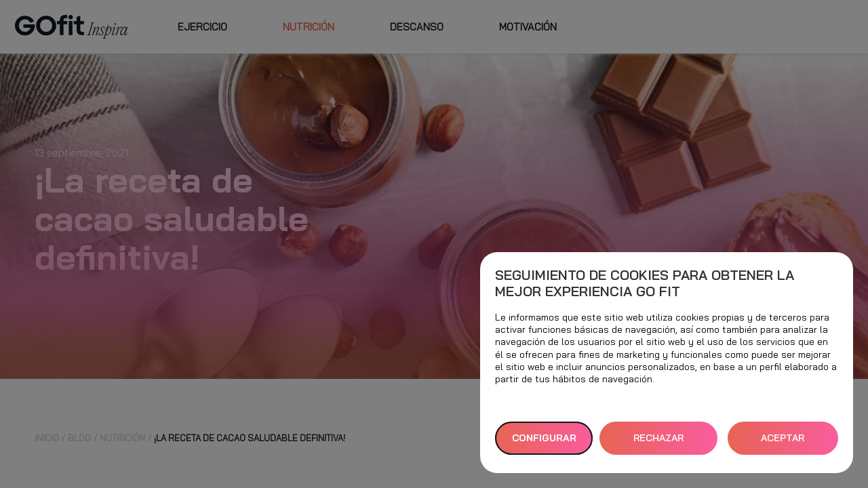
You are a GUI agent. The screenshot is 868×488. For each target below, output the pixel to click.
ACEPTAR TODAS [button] (783, 443)
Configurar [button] (544, 438)
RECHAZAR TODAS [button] (658, 443)
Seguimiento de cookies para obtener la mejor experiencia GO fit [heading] (645, 283)
